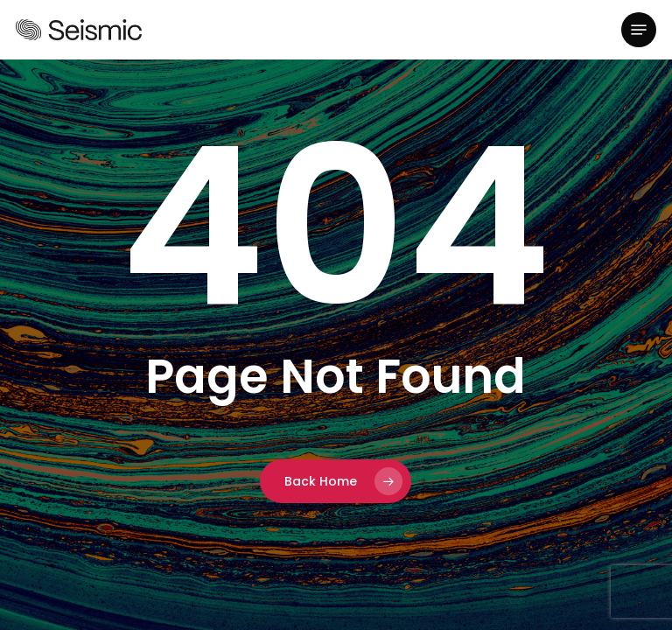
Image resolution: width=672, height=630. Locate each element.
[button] (639, 30)
